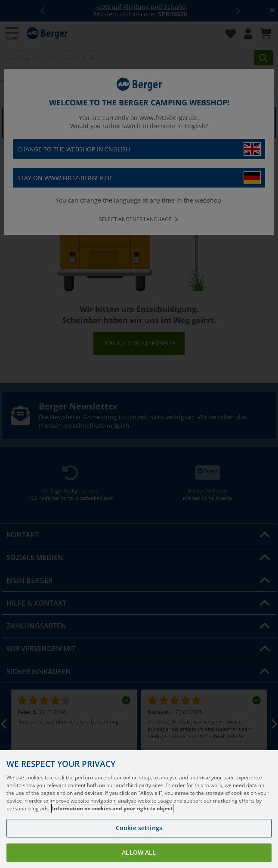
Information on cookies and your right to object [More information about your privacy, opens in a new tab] (112, 818)
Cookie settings (139, 838)
